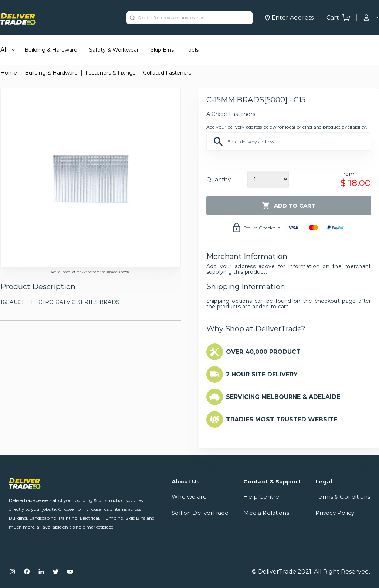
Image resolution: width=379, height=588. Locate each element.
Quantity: (219, 179)
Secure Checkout (262, 228)
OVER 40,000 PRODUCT (263, 352)
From (347, 174)
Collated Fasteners (167, 73)
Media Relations (266, 513)
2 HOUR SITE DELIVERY (262, 374)
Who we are (189, 497)
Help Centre (261, 497)
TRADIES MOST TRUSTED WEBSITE (282, 419)
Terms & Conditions (343, 497)
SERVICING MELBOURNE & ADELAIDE (283, 397)
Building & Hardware (51, 50)
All (4, 50)
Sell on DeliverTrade (200, 513)
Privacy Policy (335, 513)
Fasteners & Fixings (110, 73)
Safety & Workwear (114, 50)
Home (9, 73)
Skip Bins (162, 50)
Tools (192, 50)
